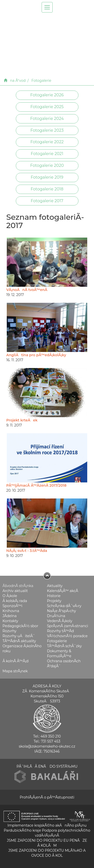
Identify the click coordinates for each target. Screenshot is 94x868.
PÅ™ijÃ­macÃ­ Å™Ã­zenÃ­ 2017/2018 (36, 485)
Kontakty (10, 621)
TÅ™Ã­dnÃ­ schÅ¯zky (65, 646)
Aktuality (55, 586)
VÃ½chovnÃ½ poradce (67, 636)
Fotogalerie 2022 (47, 142)
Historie (54, 596)
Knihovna (11, 611)
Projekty (54, 601)
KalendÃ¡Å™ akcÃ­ (63, 591)
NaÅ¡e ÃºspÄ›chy (62, 611)
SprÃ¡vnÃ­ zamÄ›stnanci (68, 626)
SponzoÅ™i (12, 606)
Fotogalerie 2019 (47, 177)
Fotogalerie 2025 (47, 107)
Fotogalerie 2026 (47, 95)
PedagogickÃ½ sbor (20, 626)
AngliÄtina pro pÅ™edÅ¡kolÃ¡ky (36, 355)
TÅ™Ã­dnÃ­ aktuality (19, 641)
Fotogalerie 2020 (47, 165)
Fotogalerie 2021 (47, 154)
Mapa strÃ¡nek (15, 671)
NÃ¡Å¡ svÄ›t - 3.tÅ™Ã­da (27, 551)
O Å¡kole (10, 596)
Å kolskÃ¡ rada (15, 601)
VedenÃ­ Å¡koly (60, 621)
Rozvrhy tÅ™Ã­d (61, 631)
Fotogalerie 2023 (47, 130)
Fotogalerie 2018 (47, 189)
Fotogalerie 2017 (47, 201)
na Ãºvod (18, 81)
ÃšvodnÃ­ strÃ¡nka (18, 586)
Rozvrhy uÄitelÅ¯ (19, 636)
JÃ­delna (10, 616)
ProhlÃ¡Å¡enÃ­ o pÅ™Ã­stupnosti (47, 797)
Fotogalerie (41, 81)
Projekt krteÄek (22, 420)
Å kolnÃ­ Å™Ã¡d (16, 661)
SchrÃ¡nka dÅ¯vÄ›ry (64, 606)
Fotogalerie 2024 (47, 119)
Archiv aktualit (15, 591)
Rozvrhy (10, 631)
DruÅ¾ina (56, 616)
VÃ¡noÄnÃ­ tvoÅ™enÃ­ (27, 290)
